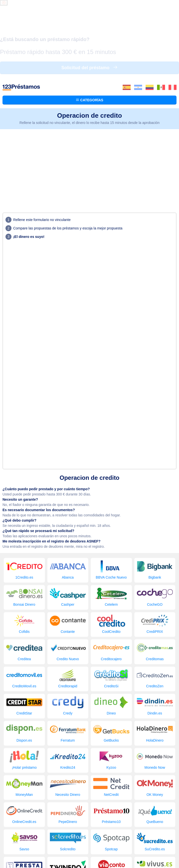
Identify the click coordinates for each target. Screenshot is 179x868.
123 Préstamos (25, 847)
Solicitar (142, 837)
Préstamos (22, 837)
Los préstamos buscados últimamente (63, 837)
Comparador (105, 837)
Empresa (125, 837)
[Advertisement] (89, 88)
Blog (154, 837)
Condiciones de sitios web (90, 852)
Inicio (7, 837)
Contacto (95, 842)
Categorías (89, 21)
